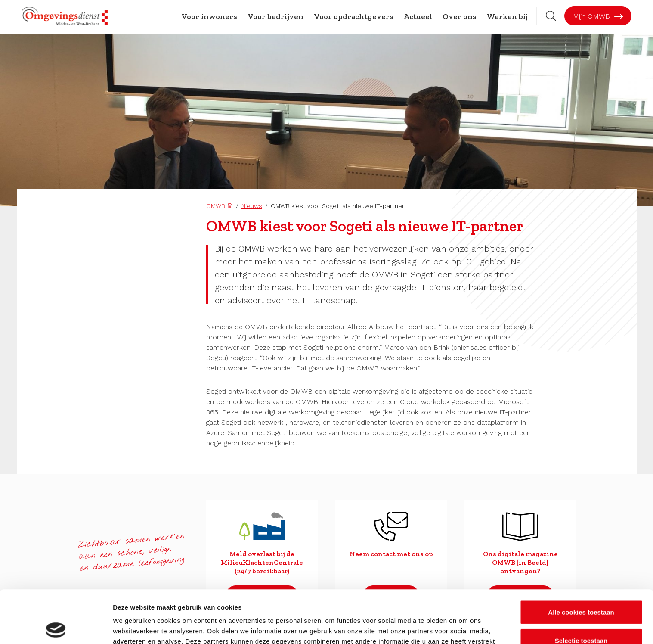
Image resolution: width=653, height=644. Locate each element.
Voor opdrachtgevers (354, 16)
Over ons (460, 16)
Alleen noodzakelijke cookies (581, 616)
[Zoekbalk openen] (551, 16)
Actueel (418, 16)
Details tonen (465, 627)
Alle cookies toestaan (581, 559)
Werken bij (507, 16)
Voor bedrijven (275, 16)
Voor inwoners (209, 16)
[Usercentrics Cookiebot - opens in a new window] (56, 627)
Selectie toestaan (581, 588)
